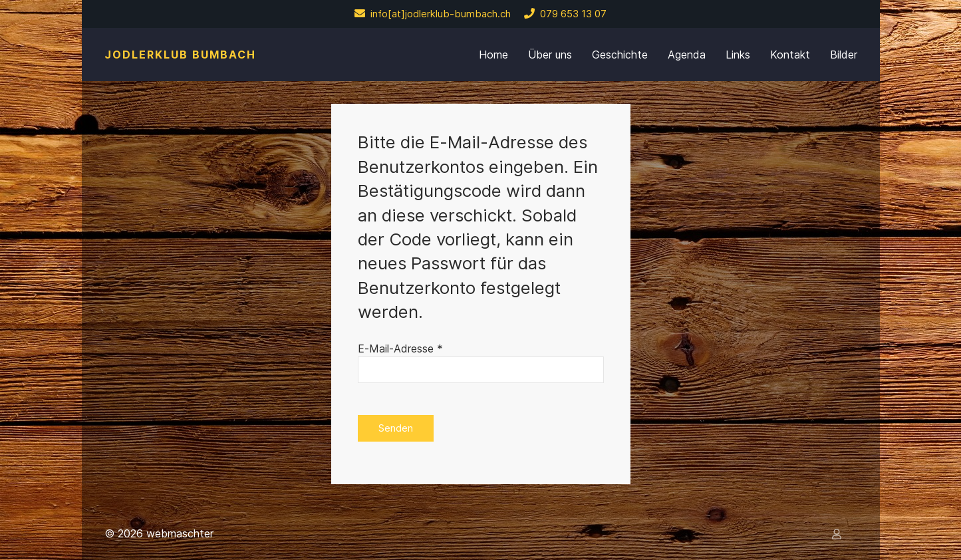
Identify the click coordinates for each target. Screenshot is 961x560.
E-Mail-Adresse (400, 349)
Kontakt (790, 55)
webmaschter (180, 533)
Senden (396, 428)
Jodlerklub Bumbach (180, 55)
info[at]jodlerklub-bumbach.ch (433, 14)
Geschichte (620, 55)
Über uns (550, 55)
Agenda (687, 55)
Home (493, 55)
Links (738, 55)
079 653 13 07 (565, 14)
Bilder (844, 55)
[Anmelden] (839, 533)
